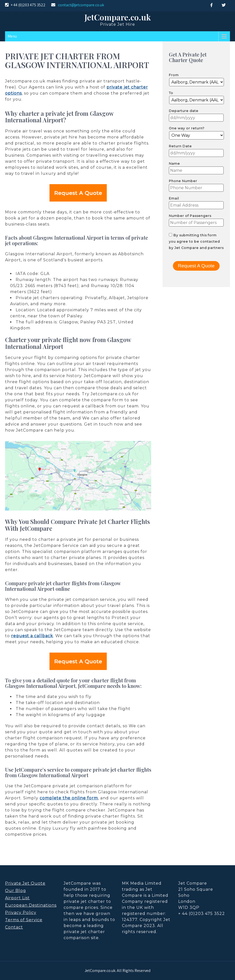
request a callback (32, 636)
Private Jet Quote (25, 883)
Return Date (180, 146)
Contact (14, 927)
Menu (12, 36)
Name (174, 164)
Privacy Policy (21, 913)
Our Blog (16, 891)
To (171, 93)
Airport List (17, 898)
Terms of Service (24, 920)
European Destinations (31, 905)
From (174, 75)
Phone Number (183, 181)
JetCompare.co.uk (118, 17)
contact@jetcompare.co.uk (81, 5)
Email (174, 198)
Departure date (184, 111)
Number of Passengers (190, 216)
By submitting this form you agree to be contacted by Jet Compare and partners (196, 242)
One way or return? (187, 128)
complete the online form (69, 798)
